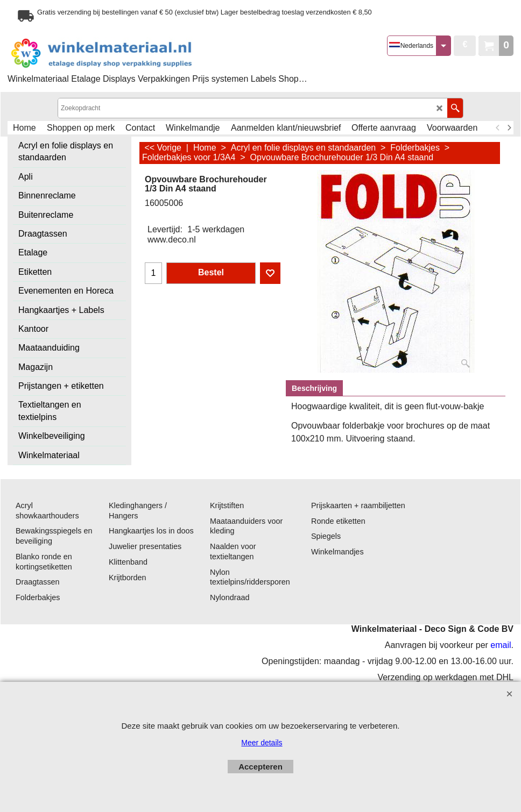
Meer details (262, 743)
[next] (509, 128)
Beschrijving (314, 388)
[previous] (498, 128)
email (501, 645)
